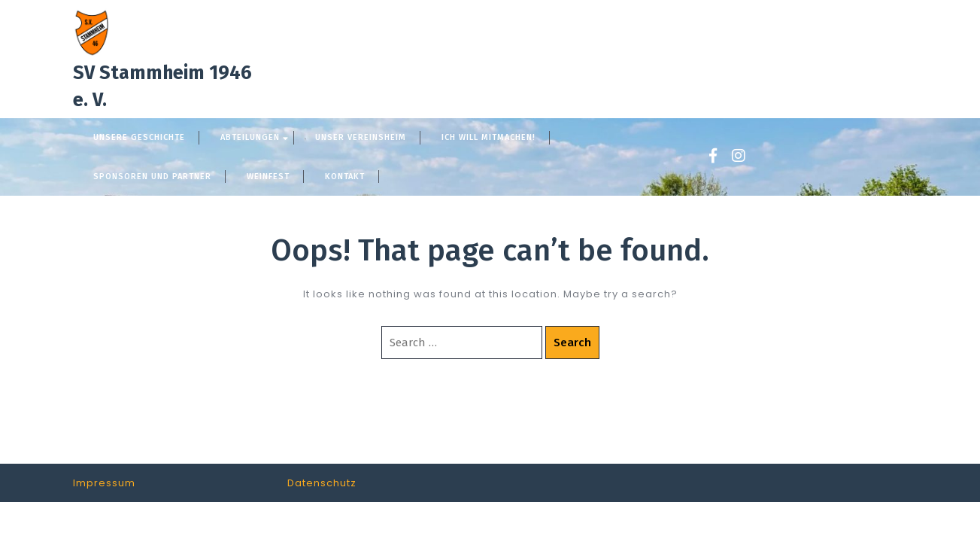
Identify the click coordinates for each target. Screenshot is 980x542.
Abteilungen (250, 137)
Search (572, 343)
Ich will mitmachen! (488, 137)
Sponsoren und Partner (152, 177)
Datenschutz (322, 483)
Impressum (104, 483)
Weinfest (268, 177)
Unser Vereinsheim (361, 137)
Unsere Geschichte (139, 137)
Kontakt (345, 177)
